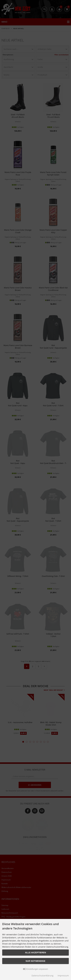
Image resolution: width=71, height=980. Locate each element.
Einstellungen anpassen (36, 969)
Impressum (63, 976)
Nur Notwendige (35, 961)
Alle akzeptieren (36, 953)
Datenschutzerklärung (42, 976)
